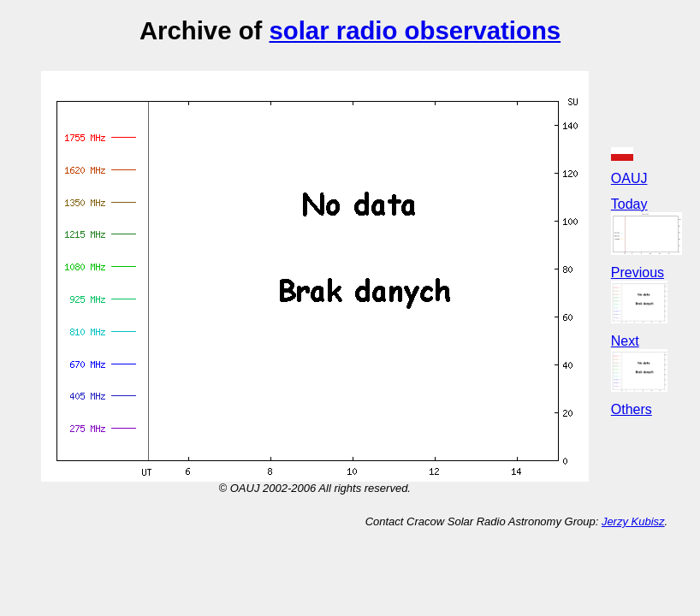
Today (629, 204)
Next (625, 341)
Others (632, 409)
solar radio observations (415, 30)
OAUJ (629, 178)
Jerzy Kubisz (633, 521)
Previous (638, 272)
